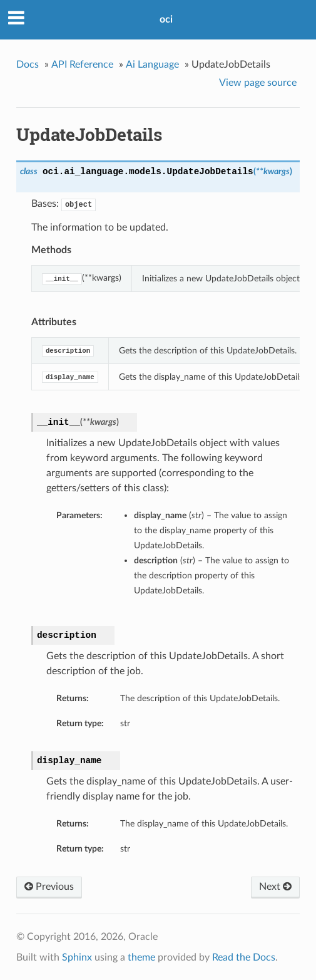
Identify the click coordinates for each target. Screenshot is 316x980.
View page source (258, 83)
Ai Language (152, 65)
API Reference (82, 65)
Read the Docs (244, 957)
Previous (49, 887)
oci (166, 19)
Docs (28, 65)
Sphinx (77, 957)
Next (275, 887)
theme (141, 957)
